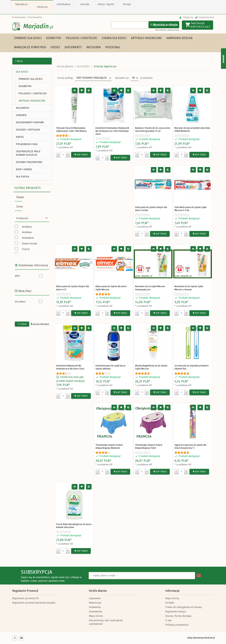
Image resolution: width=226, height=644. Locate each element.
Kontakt (170, 603)
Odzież (55, 47)
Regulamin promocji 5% (26, 598)
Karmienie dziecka (179, 38)
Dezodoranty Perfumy (30, 122)
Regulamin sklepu (176, 612)
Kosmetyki (54, 38)
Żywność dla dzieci (28, 38)
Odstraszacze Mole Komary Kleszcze (28, 153)
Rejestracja (95, 603)
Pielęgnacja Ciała (27, 144)
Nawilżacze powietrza (30, 47)
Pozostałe (113, 47)
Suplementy (73, 47)
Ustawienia (95, 607)
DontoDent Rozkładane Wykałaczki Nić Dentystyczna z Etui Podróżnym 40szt (112, 131)
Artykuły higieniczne (146, 38)
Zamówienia (95, 612)
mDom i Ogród (106, 4)
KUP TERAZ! (81, 155)
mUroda (85, 4)
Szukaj (22, 324)
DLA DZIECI (22, 72)
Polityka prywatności (177, 625)
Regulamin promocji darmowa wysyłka (34, 603)
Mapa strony (96, 616)
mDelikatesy (63, 4)
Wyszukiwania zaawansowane (167, 30)
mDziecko (42, 7)
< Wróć (19, 61)
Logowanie (95, 598)
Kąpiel (20, 137)
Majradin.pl (21, 4)
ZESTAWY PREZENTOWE (29, 162)
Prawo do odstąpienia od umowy (184, 607)
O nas (168, 620)
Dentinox (27, 227)
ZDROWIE (21, 115)
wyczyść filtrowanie (40, 324)
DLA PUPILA (23, 177)
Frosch (26, 249)
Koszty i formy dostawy (178, 616)
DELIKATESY (23, 108)
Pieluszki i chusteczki (81, 38)
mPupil (127, 4)
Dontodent (28, 238)
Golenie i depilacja (28, 130)
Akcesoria (93, 47)
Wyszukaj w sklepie (164, 25)
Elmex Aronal (29, 244)
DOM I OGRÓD (24, 169)
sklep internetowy (196, 638)
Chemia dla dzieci (114, 38)
